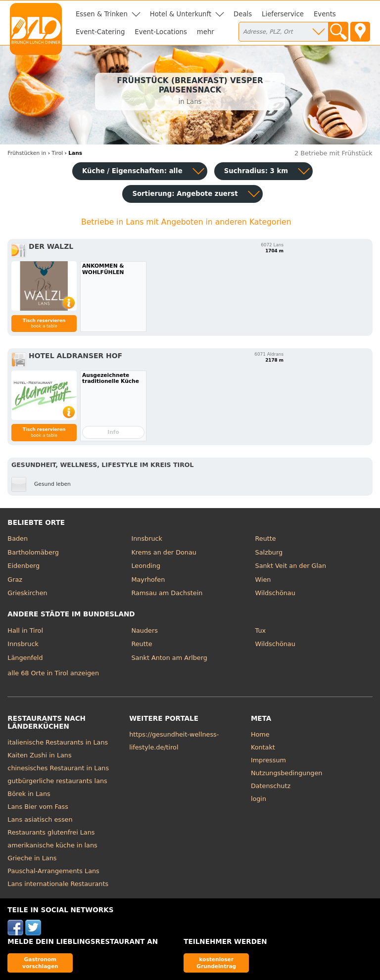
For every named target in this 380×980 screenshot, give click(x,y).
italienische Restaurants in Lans (58, 742)
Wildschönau (275, 593)
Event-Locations (161, 32)
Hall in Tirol (25, 630)
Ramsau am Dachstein (167, 593)
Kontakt (263, 747)
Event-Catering (100, 32)
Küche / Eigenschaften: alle (132, 171)
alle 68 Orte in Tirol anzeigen (53, 673)
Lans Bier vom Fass (38, 807)
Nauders (144, 630)
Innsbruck (147, 538)
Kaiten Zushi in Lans (39, 755)
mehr (206, 32)
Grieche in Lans (32, 858)
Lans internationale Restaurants (58, 884)
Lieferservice (283, 14)
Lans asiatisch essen (40, 819)
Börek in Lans (29, 794)
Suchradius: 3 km (256, 171)
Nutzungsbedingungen (287, 773)
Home (260, 734)
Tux (261, 630)
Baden (18, 538)
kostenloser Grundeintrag (216, 962)
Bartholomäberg (33, 552)
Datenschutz (271, 786)
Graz (15, 580)
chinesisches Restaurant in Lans (58, 768)
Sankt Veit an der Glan (291, 566)
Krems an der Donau (164, 552)
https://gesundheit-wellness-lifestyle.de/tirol (174, 741)
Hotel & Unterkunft (181, 14)
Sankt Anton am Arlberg (169, 658)
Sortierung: (185, 194)
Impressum (268, 760)
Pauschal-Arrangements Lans (53, 871)
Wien (263, 580)
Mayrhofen (148, 580)
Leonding (146, 566)
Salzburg (269, 552)
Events (325, 14)
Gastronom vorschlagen (40, 962)
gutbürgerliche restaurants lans (57, 781)
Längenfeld (25, 658)
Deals (243, 14)
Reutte (266, 538)
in (27, 153)
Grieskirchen (27, 593)
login (259, 799)
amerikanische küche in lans (52, 845)
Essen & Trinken (102, 14)
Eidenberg (24, 566)
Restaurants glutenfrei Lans (51, 832)
